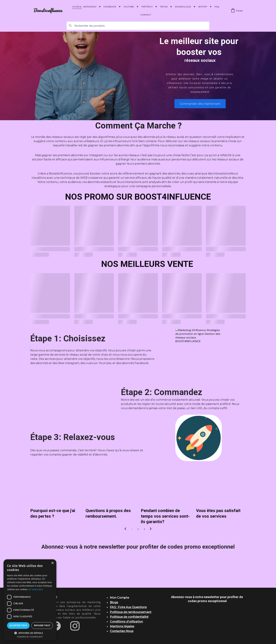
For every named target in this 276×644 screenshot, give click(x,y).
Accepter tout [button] (18, 625)
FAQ (217, 7)
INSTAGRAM (90, 7)
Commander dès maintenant (200, 104)
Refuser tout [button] (42, 625)
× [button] (52, 563)
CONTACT (146, 15)
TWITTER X (147, 7)
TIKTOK (164, 7)
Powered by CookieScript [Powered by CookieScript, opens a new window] (30, 637)
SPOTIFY (203, 7)
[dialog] (30, 600)
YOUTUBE (129, 7)
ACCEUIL (77, 7)
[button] (30, 633)
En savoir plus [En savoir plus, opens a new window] (36, 589)
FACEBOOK (110, 7)
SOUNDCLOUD (183, 7)
